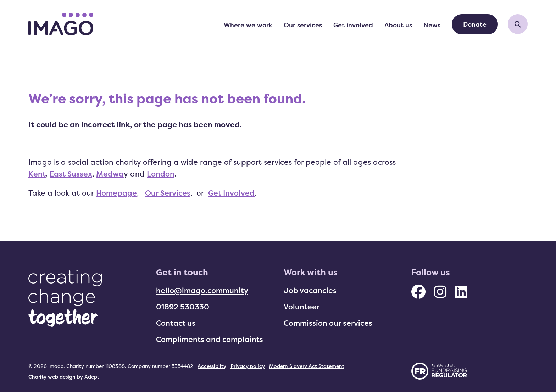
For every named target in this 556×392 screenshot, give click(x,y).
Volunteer (302, 307)
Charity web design (52, 377)
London (161, 174)
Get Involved (231, 193)
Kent (37, 174)
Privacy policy (248, 366)
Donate (475, 24)
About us (398, 25)
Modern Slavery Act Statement (307, 366)
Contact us (176, 323)
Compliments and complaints (210, 339)
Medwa (110, 174)
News (432, 25)
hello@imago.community (202, 290)
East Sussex (71, 174)
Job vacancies (310, 290)
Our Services (168, 193)
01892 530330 (183, 307)
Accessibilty (212, 366)
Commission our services (328, 323)
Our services (303, 25)
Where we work (248, 25)
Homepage (116, 193)
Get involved (353, 25)
